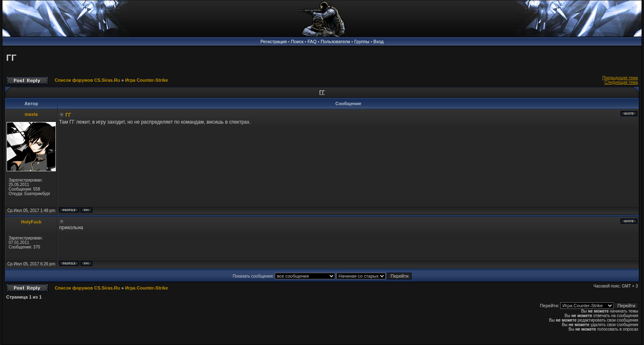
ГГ (11, 58)
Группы (362, 41)
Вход (378, 41)
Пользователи (336, 41)
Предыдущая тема (620, 78)
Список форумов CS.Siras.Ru (87, 80)
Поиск (297, 41)
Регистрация (274, 41)
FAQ (312, 41)
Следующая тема (621, 82)
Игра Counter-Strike (146, 80)
